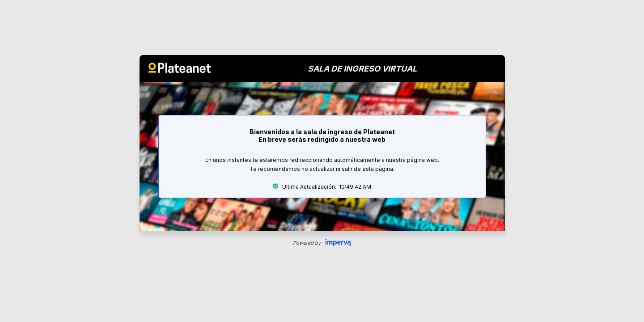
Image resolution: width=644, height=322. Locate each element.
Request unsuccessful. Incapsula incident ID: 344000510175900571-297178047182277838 (322, 161)
